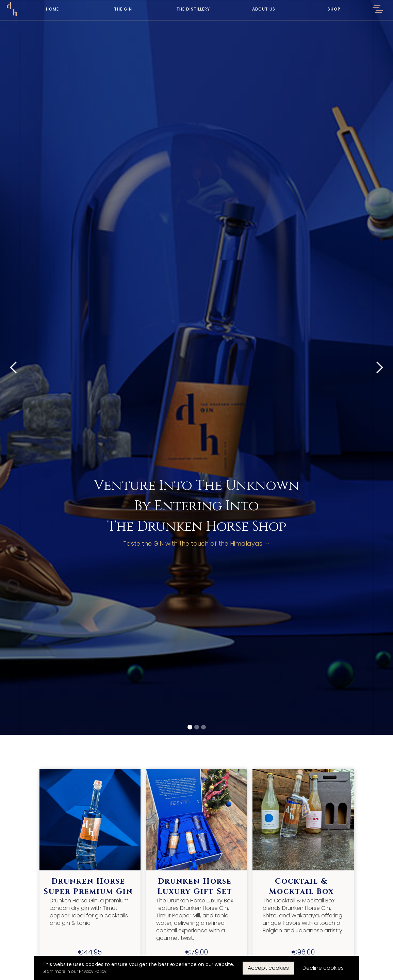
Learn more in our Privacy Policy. (75, 971)
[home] (12, 9)
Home (52, 9)
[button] (378, 10)
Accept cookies (268, 968)
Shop (334, 9)
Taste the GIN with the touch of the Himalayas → (197, 544)
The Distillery (193, 9)
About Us (264, 9)
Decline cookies (323, 968)
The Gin (123, 9)
